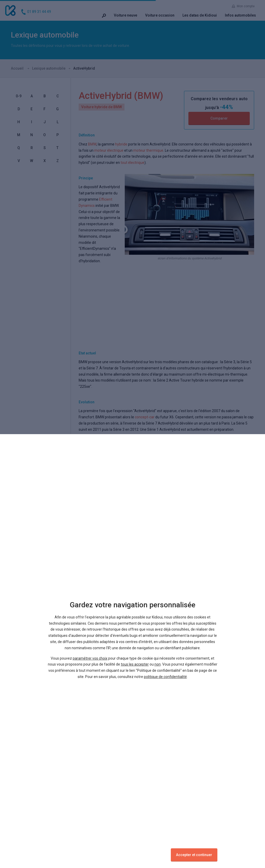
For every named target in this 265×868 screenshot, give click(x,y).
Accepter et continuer (194, 855)
